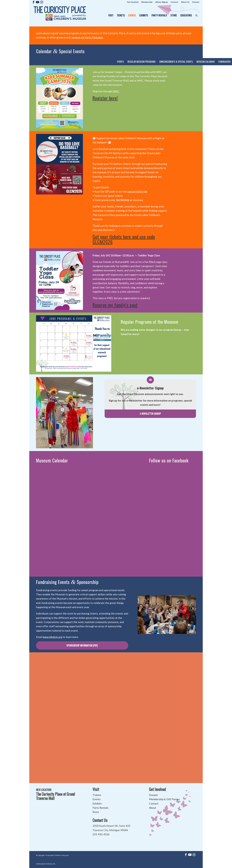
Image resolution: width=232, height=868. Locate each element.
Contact (154, 804)
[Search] (197, 15)
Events (97, 799)
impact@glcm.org (52, 637)
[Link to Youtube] (38, 2)
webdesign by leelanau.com (46, 864)
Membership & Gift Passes (164, 799)
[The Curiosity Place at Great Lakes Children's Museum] (60, 15)
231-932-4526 (101, 834)
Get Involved (157, 789)
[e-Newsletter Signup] (150, 414)
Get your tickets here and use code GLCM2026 (124, 239)
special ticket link (137, 191)
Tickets (97, 795)
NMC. (116, 91)
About (153, 808)
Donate (153, 795)
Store (96, 812)
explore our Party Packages (87, 37)
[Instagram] (59, 280)
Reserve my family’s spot (115, 305)
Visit (96, 789)
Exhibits (97, 804)
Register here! (105, 98)
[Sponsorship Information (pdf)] (82, 646)
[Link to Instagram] (42, 2)
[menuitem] (133, 2)
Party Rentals (100, 808)
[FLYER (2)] (59, 98)
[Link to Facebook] (34, 2)
